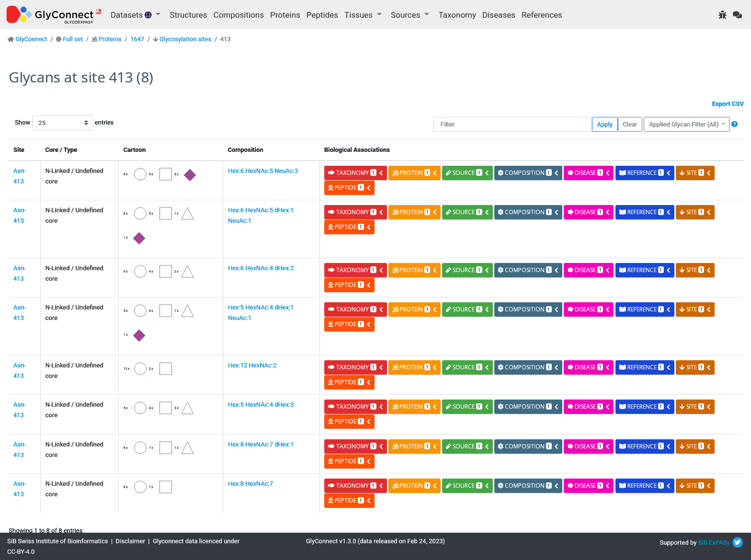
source (467, 173)
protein (415, 173)
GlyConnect (31, 39)
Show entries (46, 123)
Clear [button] (630, 124)
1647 (137, 39)
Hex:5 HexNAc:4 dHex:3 (261, 405)
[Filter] (512, 124)
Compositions (239, 15)
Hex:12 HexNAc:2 (252, 365)
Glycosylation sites (185, 39)
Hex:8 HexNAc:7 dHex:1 (261, 444)
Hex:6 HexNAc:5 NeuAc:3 (263, 171)
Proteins (285, 15)
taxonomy (356, 173)
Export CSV (728, 104)
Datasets (132, 15)
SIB (703, 543)
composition (529, 173)
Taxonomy (457, 15)
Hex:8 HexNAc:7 (250, 484)
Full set (73, 39)
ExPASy (719, 543)
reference (645, 173)
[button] (734, 124)
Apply (605, 124)
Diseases (499, 15)
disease (589, 173)
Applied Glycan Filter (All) (685, 124)
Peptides (322, 15)
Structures (189, 15)
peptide (349, 188)
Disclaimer (131, 541)
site (695, 173)
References (542, 15)
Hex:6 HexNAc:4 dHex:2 (261, 268)
